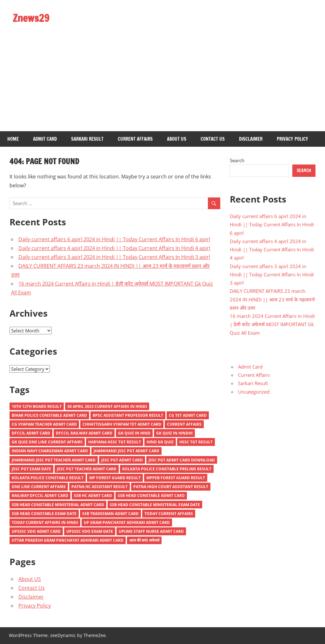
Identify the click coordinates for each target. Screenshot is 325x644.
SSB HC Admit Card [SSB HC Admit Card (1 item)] (93, 496)
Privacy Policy (292, 139)
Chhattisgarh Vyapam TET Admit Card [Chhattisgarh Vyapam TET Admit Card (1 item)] (122, 424)
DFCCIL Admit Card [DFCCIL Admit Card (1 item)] (31, 433)
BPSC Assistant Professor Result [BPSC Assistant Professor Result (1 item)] (128, 415)
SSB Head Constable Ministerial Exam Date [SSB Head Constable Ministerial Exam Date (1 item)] (155, 505)
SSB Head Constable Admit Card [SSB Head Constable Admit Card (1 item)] (151, 496)
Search (237, 160)
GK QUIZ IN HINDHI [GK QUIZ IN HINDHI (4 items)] (174, 433)
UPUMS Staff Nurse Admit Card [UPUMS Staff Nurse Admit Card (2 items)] (151, 531)
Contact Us (213, 139)
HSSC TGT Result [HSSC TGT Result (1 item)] (196, 442)
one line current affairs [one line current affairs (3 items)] (39, 487)
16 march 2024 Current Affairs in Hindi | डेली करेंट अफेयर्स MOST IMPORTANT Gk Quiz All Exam (272, 324)
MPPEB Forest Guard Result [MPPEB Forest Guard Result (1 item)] (176, 478)
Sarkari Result (87, 139)
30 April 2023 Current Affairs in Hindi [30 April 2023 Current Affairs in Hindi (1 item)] (107, 406)
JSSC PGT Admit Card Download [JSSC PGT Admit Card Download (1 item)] (182, 460)
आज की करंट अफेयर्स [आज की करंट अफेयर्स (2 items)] (144, 540)
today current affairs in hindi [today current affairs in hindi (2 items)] (45, 522)
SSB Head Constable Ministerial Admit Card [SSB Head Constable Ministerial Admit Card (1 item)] (58, 505)
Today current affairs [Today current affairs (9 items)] (169, 514)
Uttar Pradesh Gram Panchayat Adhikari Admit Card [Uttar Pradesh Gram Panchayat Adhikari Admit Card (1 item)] (68, 540)
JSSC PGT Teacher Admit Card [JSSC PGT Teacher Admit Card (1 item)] (87, 469)
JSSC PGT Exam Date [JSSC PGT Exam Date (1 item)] (31, 469)
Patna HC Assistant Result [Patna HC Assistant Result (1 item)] (99, 487)
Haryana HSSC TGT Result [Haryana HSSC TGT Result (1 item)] (115, 442)
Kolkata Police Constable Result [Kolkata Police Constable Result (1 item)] (48, 478)
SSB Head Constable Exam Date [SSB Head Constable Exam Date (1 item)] (44, 514)
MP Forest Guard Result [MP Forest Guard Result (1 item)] (115, 478)
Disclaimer (251, 139)
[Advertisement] (162, 84)
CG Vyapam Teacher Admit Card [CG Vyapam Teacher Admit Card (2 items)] (44, 424)
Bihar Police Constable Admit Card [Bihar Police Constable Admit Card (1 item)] (49, 415)
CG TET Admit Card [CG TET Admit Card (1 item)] (188, 415)
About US (177, 139)
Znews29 (31, 18)
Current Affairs (135, 139)
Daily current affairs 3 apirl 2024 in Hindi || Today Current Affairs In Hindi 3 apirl (114, 257)
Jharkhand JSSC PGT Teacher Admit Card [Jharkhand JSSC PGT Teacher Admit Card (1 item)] (54, 460)
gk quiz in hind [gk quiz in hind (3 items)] (134, 433)
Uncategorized (254, 392)
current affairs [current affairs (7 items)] (184, 424)
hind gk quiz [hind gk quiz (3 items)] (160, 442)
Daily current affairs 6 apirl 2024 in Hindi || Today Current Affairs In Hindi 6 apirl (114, 239)
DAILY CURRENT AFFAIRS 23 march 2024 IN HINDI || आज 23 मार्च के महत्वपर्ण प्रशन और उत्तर (272, 299)
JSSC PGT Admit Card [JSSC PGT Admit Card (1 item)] (122, 460)
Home (13, 139)
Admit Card (45, 139)
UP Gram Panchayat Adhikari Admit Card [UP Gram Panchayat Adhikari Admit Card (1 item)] (127, 522)
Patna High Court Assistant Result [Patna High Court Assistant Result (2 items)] (171, 487)
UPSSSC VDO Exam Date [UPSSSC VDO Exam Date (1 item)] (90, 531)
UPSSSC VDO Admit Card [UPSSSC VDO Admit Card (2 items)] (36, 531)
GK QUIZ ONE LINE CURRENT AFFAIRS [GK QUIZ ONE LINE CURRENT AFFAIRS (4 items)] (47, 442)
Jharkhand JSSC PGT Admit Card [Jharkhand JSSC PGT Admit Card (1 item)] (126, 451)
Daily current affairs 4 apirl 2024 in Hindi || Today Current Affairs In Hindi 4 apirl (114, 248)
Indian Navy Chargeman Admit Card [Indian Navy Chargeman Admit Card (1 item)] (50, 451)
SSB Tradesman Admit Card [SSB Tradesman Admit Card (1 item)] (110, 514)
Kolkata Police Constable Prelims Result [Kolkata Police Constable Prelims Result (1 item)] (167, 469)
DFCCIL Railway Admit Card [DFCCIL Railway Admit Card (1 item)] (84, 433)
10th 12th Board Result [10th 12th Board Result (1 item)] (37, 406)
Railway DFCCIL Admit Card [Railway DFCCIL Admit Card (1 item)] (40, 496)
